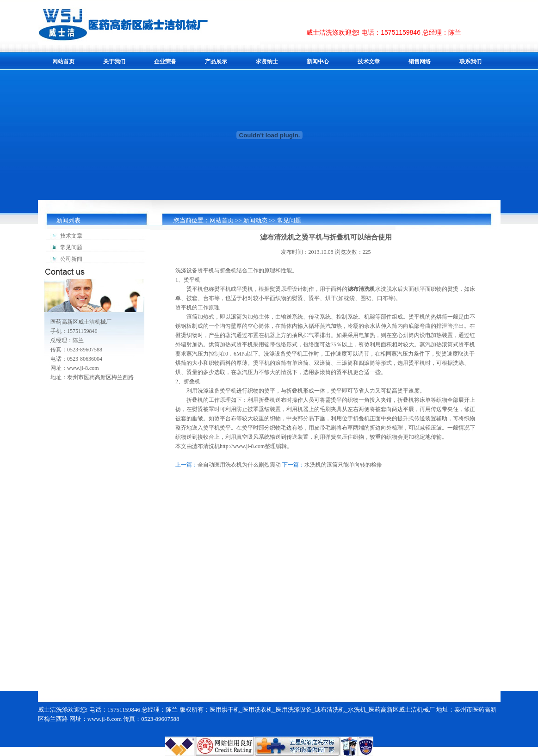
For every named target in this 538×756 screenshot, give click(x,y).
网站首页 (63, 61)
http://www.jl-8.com (242, 446)
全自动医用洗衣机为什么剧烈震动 (239, 465)
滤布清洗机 (361, 289)
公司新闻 (71, 259)
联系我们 (470, 61)
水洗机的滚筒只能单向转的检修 (343, 465)
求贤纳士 (267, 61)
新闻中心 (318, 61)
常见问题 (289, 220)
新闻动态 (255, 220)
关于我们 (114, 61)
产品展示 (216, 61)
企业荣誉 (165, 61)
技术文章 (369, 61)
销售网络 (420, 61)
